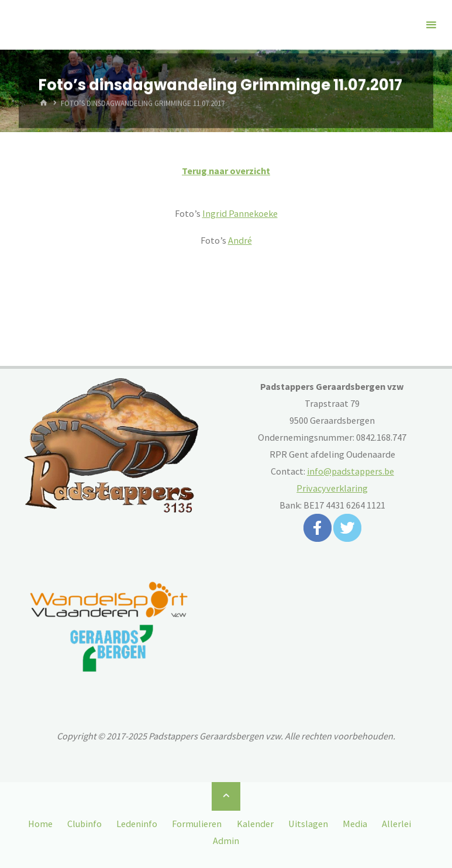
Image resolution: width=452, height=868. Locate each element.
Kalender (255, 824)
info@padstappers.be (351, 471)
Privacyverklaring (332, 488)
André (240, 240)
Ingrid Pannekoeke (240, 213)
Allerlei (396, 824)
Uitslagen (308, 824)
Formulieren (197, 824)
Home (40, 824)
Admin (226, 841)
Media (355, 824)
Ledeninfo (137, 824)
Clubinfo (84, 824)
